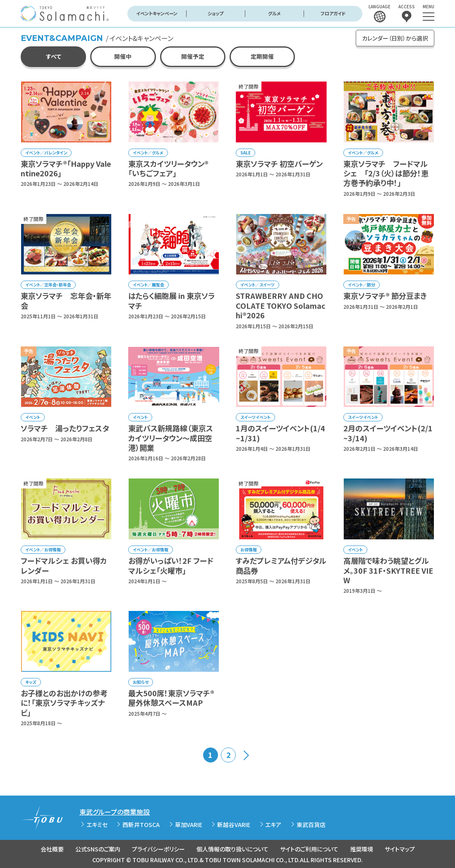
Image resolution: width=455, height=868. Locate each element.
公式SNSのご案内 (98, 849)
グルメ (274, 13)
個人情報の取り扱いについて (232, 849)
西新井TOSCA (141, 825)
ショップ (216, 13)
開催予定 (193, 56)
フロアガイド (333, 13)
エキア (273, 825)
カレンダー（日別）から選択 (395, 38)
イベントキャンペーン (157, 13)
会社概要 (52, 849)
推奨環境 (362, 849)
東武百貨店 (311, 825)
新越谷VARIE (234, 825)
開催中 (123, 56)
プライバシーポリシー (158, 849)
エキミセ (97, 825)
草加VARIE (189, 825)
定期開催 (262, 56)
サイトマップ (400, 849)
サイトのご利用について (309, 849)
